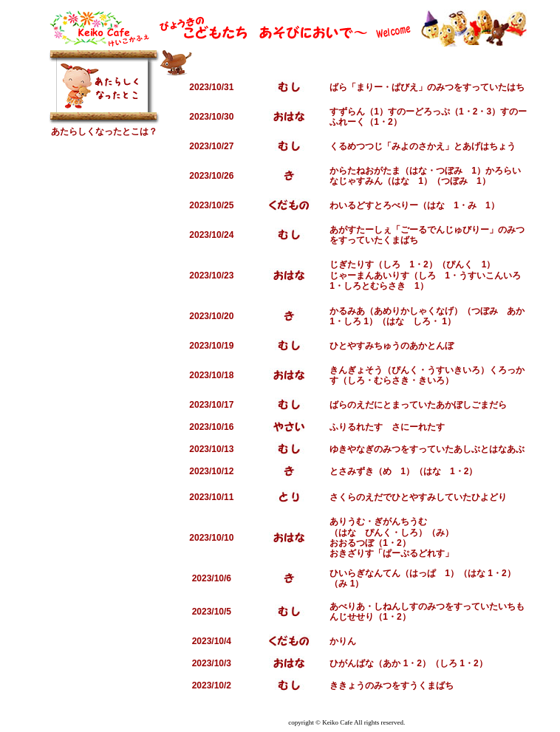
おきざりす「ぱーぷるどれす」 (392, 553)
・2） (390, 122)
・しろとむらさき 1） (382, 286)
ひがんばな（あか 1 (369, 663)
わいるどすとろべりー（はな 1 (394, 205)
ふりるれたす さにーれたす (387, 427)
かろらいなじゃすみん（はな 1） (425, 176)
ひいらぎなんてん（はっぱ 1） (394, 573)
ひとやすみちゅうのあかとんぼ (392, 346)
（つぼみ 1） (461, 181)
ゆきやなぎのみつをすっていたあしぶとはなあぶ (427, 449)
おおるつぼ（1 (359, 543)
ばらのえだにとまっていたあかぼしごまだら (418, 405)
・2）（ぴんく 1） (455, 264)
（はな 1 (435, 471)
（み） (440, 533)
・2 (471, 112)
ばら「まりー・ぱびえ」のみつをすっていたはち (427, 87)
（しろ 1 (448, 663)
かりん (343, 641)
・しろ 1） (356, 321)
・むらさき (387, 380)
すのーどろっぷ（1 (426, 112)
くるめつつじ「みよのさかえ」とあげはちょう (423, 146)
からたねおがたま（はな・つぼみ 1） (407, 171)
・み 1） (479, 205)
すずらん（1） (359, 112)
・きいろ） (431, 380)
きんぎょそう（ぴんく (374, 370)
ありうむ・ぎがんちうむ (378, 521)
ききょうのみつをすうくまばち (392, 685)
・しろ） (409, 533)
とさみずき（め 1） (372, 471)
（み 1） (346, 584)
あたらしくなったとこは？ (104, 131)
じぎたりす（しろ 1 (372, 264)
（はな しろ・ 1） (417, 321)
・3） (489, 112)
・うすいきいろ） (454, 370)
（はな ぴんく (361, 533)
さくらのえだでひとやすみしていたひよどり (418, 497)
